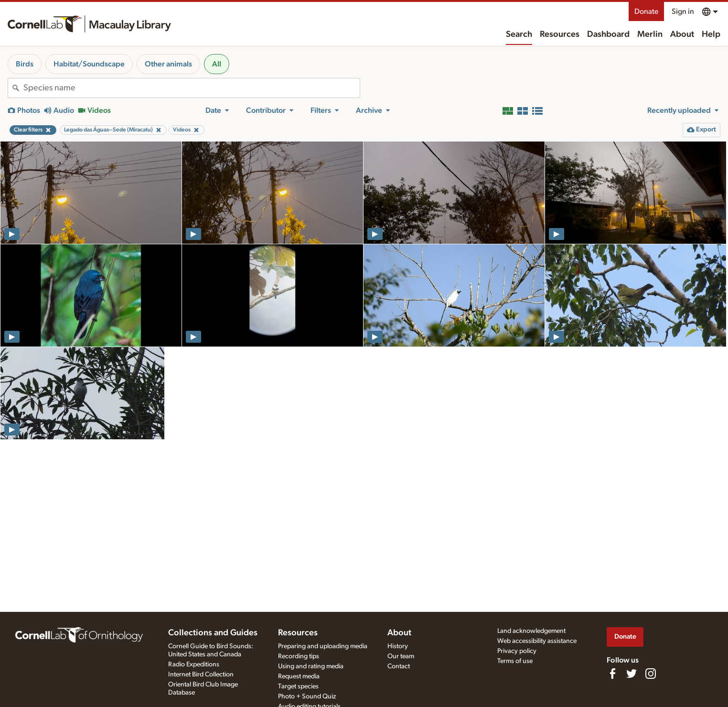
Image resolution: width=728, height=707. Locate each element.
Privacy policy (517, 651)
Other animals (168, 64)
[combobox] (192, 88)
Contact (399, 666)
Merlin (650, 34)
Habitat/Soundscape (89, 64)
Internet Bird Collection (201, 674)
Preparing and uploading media (323, 646)
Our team (401, 656)
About (682, 34)
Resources (560, 34)
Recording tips (299, 656)
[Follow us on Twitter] (632, 674)
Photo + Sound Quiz (307, 696)
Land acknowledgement (531, 631)
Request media (299, 676)
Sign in (683, 11)
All (217, 64)
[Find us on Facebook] (612, 674)
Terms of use (515, 661)
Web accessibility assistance (537, 641)
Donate (646, 11)
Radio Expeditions (194, 664)
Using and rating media (311, 666)
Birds (25, 64)
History (398, 646)
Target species (298, 686)
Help (711, 34)
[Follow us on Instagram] (651, 674)
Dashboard (608, 34)
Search (519, 34)
